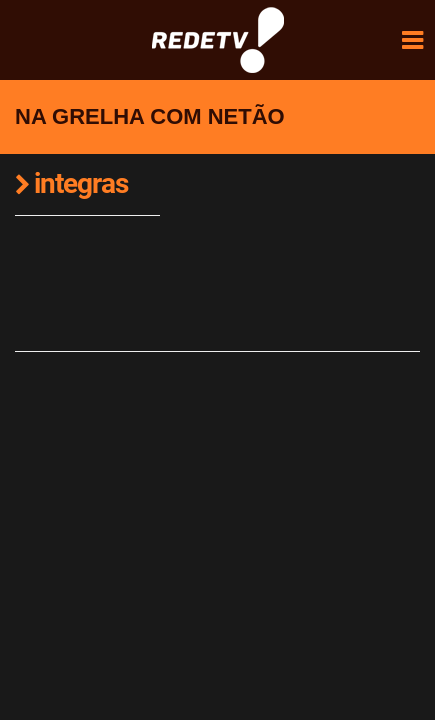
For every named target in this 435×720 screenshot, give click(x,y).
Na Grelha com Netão (150, 116)
